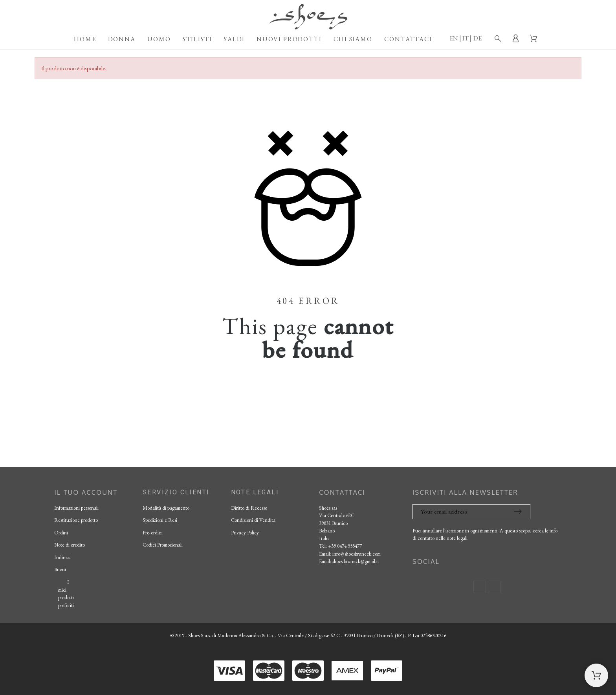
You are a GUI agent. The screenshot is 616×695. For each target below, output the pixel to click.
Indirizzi (62, 557)
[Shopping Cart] (596, 675)
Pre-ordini (153, 533)
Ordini (61, 533)
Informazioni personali (76, 508)
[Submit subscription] (518, 512)
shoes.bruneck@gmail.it (356, 561)
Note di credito (70, 545)
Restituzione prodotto (76, 520)
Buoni (60, 570)
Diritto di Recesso (249, 508)
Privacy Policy (245, 533)
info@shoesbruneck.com (357, 554)
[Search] (498, 38)
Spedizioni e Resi (160, 520)
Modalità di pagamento (166, 508)
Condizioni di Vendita (253, 520)
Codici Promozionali (163, 545)
